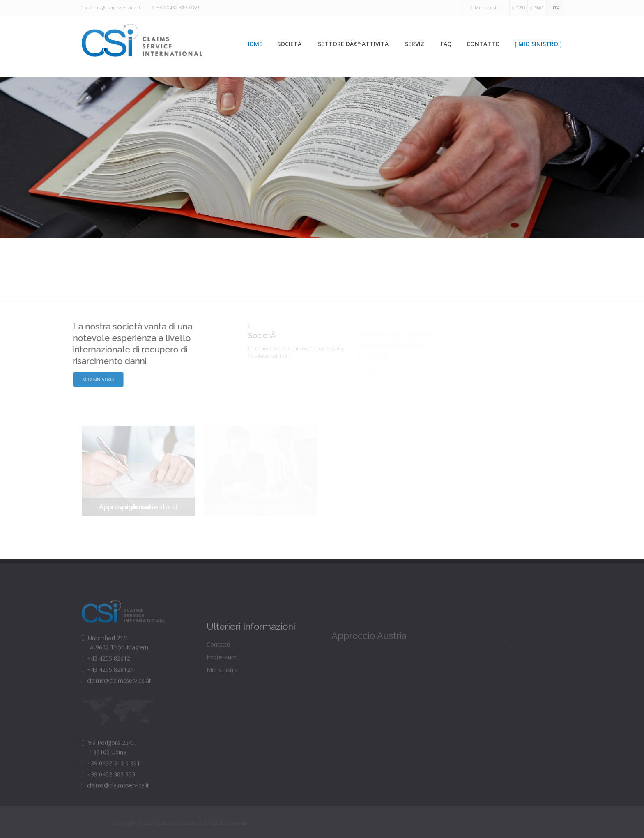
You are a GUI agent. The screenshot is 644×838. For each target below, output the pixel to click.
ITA (554, 8)
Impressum (222, 672)
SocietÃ (290, 44)
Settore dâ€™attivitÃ (354, 44)
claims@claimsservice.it (111, 8)
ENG (537, 8)
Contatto (483, 44)
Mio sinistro (486, 8)
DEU (519, 8)
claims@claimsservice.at (116, 694)
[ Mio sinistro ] (538, 44)
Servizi (415, 44)
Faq (446, 44)
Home (254, 44)
